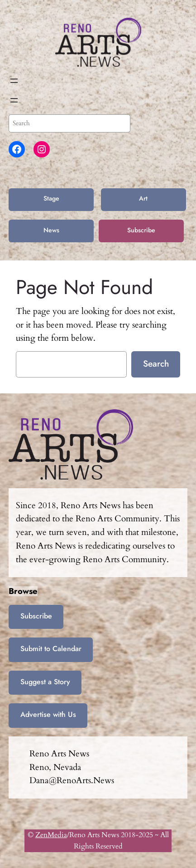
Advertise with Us (48, 714)
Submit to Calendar (51, 649)
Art (143, 198)
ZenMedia (51, 835)
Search (156, 363)
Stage (51, 198)
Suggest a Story (45, 682)
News (51, 230)
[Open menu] (14, 81)
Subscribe (141, 230)
